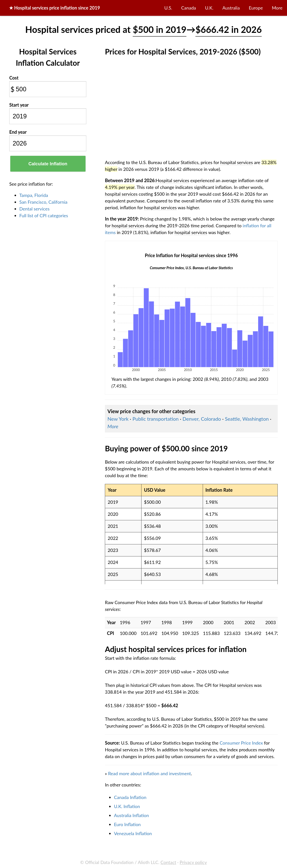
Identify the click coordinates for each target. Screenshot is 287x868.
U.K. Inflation (127, 806)
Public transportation (156, 419)
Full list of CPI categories (44, 215)
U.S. (168, 8)
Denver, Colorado (202, 419)
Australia (231, 8)
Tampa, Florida (34, 195)
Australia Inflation (131, 815)
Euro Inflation (127, 824)
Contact (168, 862)
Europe (256, 8)
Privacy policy (193, 862)
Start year (19, 105)
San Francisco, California (43, 202)
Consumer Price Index (241, 743)
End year (18, 132)
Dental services (34, 209)
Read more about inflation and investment (150, 773)
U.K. (209, 8)
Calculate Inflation (48, 164)
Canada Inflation (130, 797)
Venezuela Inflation (133, 833)
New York (118, 419)
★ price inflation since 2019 (54, 8)
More (277, 8)
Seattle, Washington (247, 419)
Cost (14, 78)
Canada (189, 8)
